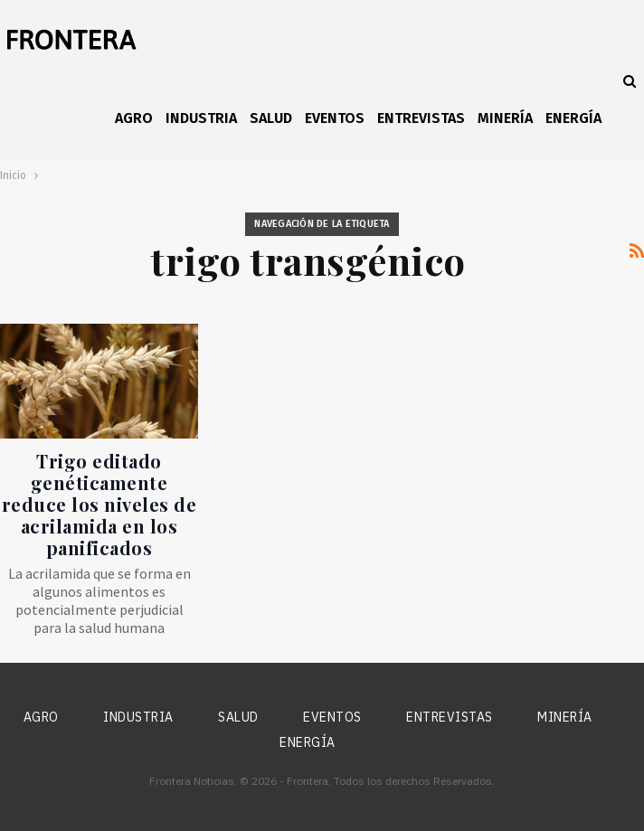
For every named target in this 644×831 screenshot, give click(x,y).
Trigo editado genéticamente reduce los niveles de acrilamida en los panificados (99, 504)
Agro (134, 118)
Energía (573, 118)
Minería (505, 118)
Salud (271, 118)
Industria (201, 118)
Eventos (335, 118)
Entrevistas (421, 118)
